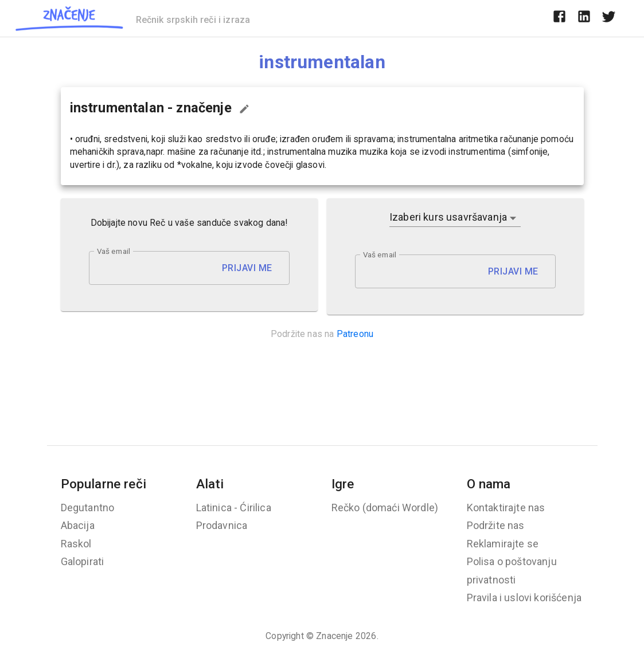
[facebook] (559, 18)
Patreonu (355, 334)
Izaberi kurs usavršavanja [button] (448, 217)
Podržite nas (496, 525)
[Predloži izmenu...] (244, 109)
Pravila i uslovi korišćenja (524, 597)
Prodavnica (222, 525)
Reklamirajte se (503, 544)
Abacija (78, 525)
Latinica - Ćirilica (234, 508)
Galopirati (83, 561)
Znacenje (334, 636)
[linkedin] (584, 18)
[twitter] (609, 18)
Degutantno (88, 508)
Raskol (76, 544)
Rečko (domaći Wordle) (385, 508)
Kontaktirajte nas (506, 508)
